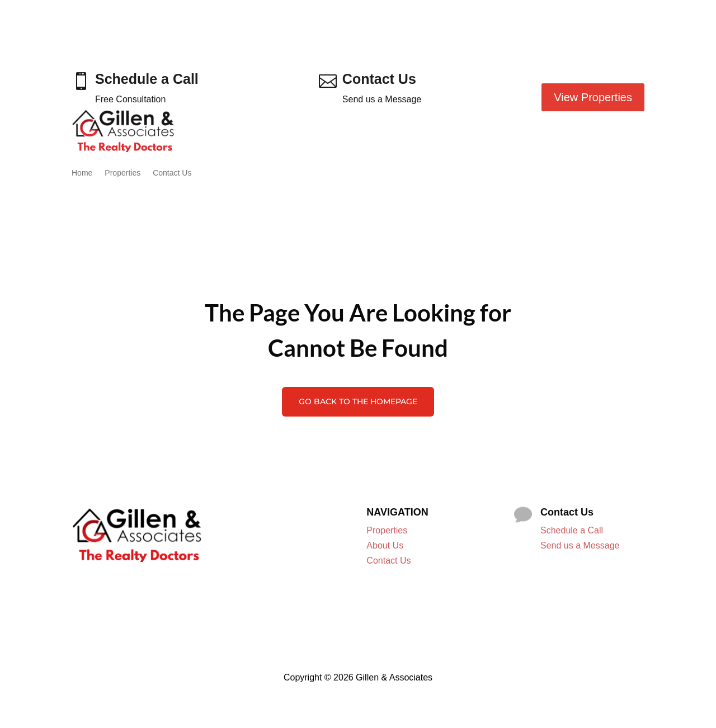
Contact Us (172, 173)
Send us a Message (580, 545)
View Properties (593, 97)
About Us (385, 545)
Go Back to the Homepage (358, 401)
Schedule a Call (572, 530)
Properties (123, 173)
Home (82, 173)
